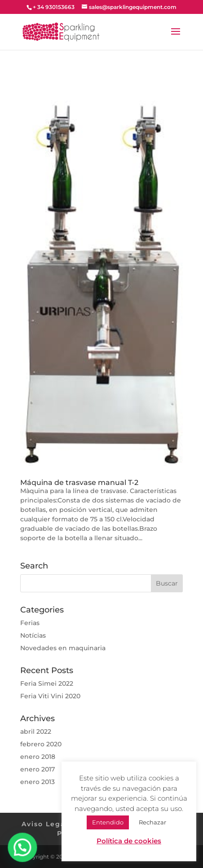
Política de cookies (129, 841)
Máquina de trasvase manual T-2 (79, 482)
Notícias (33, 635)
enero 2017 (38, 769)
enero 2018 (38, 757)
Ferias (30, 623)
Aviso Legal (45, 824)
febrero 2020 (41, 744)
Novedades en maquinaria (63, 648)
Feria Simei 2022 (47, 683)
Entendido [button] (108, 822)
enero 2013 (38, 782)
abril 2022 (36, 731)
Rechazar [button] (152, 822)
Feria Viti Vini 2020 (50, 696)
